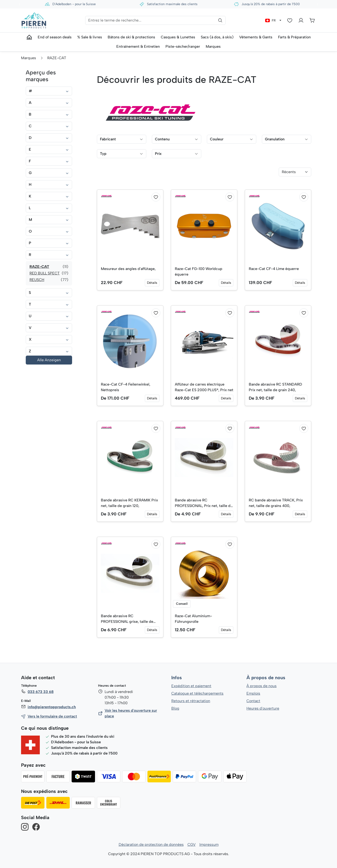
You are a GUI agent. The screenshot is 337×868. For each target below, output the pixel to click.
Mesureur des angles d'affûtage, (128, 269)
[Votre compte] (301, 20)
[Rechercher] (220, 20)
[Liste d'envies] (290, 20)
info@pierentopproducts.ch (51, 707)
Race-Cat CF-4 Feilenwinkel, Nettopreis (126, 387)
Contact (253, 701)
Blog (175, 708)
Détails (152, 283)
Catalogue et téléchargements (197, 693)
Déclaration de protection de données (151, 844)
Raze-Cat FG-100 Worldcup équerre (199, 272)
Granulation (287, 139)
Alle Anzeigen (49, 360)
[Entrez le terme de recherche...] (155, 20)
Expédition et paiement (191, 686)
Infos (177, 678)
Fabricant (122, 139)
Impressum (209, 844)
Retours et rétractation (190, 701)
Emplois (253, 693)
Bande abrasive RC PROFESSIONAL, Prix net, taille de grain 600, (204, 503)
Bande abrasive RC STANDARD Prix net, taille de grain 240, (276, 387)
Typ (122, 154)
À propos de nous (266, 678)
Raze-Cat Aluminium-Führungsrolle (194, 619)
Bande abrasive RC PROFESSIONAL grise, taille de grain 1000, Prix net (127, 619)
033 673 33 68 (40, 692)
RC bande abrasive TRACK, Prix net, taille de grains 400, (276, 503)
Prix (177, 154)
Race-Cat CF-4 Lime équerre (274, 269)
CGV (192, 844)
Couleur (232, 139)
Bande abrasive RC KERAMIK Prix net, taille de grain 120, (130, 503)
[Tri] (295, 172)
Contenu (177, 139)
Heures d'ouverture (263, 708)
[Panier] (312, 20)
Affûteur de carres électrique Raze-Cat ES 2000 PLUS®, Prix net (201, 387)
